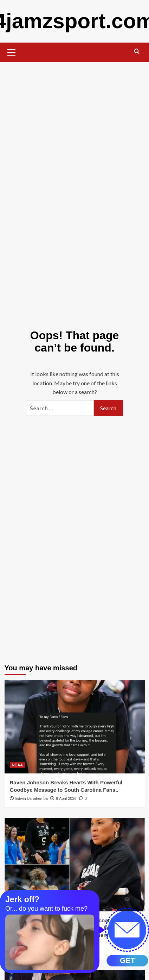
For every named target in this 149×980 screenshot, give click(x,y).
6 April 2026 (66, 798)
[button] (12, 51)
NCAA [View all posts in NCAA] (18, 765)
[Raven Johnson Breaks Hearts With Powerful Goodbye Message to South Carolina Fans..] (75, 727)
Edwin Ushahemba (32, 798)
